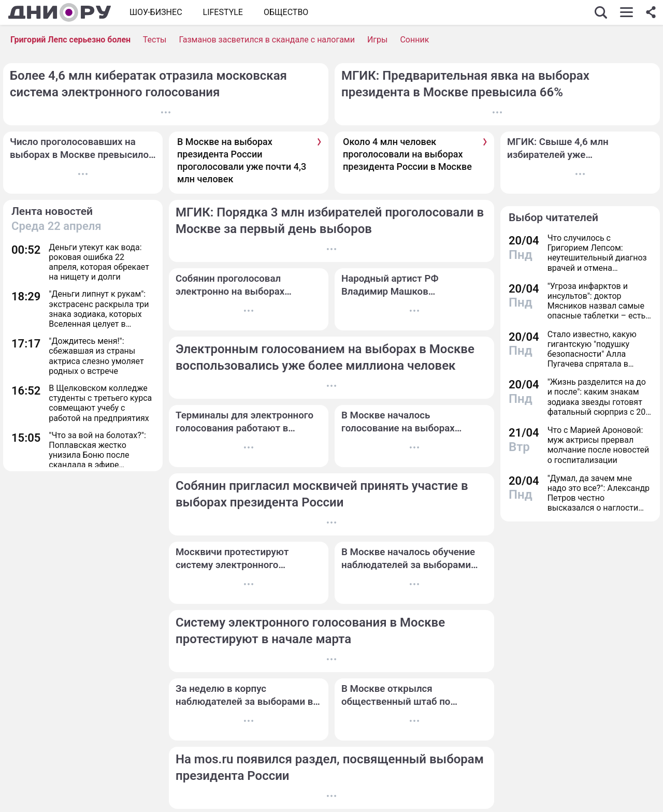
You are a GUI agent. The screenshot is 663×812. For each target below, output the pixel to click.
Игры (378, 40)
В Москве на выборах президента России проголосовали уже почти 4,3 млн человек (242, 161)
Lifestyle (223, 12)
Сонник (414, 40)
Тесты (155, 40)
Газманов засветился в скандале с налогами (266, 40)
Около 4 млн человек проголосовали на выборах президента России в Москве (407, 154)
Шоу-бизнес (156, 12)
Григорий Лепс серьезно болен (70, 40)
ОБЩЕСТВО (286, 12)
